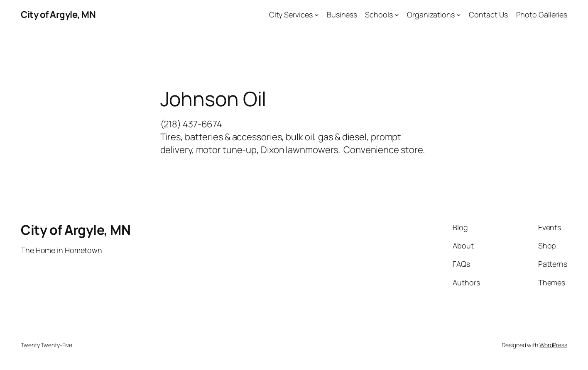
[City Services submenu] (317, 15)
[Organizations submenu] (459, 15)
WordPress (553, 345)
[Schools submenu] (397, 15)
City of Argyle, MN (58, 15)
